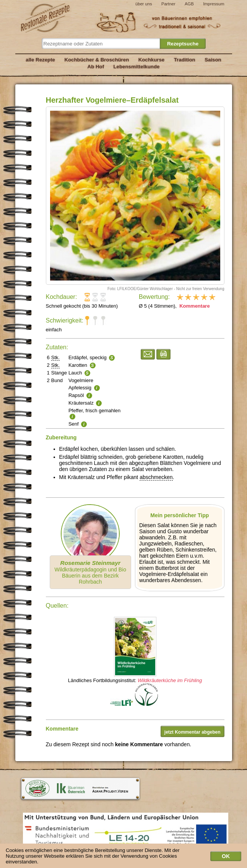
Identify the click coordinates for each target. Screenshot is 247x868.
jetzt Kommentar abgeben (193, 732)
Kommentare (194, 306)
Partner (168, 4)
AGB (189, 4)
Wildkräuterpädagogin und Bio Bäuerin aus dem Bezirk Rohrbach (90, 572)
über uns (144, 4)
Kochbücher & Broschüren (97, 60)
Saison (213, 60)
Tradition (185, 60)
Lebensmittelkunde (137, 67)
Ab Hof (96, 67)
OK (226, 858)
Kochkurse (152, 60)
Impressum (214, 4)
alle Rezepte (40, 60)
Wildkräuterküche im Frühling (170, 680)
